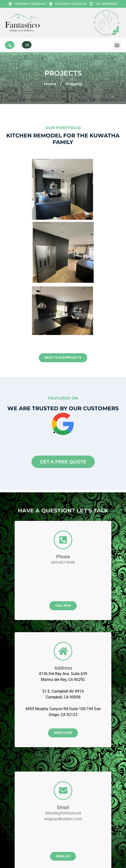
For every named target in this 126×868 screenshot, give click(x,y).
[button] (117, 45)
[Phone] (63, 427)
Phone (63, 444)
